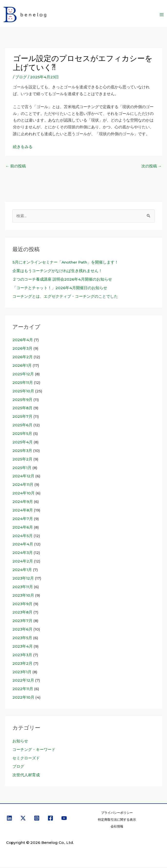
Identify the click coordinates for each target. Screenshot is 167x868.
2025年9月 (22, 400)
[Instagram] (37, 819)
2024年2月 (23, 562)
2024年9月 (23, 503)
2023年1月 (22, 673)
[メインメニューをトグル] (162, 15)
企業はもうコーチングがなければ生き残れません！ (57, 272)
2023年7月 (22, 622)
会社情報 (117, 827)
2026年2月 (23, 358)
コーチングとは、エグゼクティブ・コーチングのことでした (65, 297)
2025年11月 (23, 383)
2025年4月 (23, 443)
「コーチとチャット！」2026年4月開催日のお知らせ (60, 289)
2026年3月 (22, 349)
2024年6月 (23, 528)
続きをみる (23, 148)
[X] (23, 819)
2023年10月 (23, 596)
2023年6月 (22, 630)
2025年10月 (23, 392)
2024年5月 (23, 536)
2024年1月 (22, 571)
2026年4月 (23, 341)
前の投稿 (16, 167)
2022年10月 (23, 698)
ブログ (21, 78)
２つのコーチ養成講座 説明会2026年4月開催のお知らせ (62, 280)
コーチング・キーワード (34, 750)
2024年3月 (23, 554)
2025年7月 (22, 417)
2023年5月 (22, 639)
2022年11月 (23, 690)
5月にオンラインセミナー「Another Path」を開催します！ (65, 263)
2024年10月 (24, 494)
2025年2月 (22, 460)
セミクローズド (26, 759)
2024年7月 (23, 519)
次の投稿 (152, 167)
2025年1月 (22, 468)
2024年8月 (23, 511)
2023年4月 (23, 647)
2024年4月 (23, 545)
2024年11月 (23, 485)
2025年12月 (23, 375)
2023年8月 (22, 613)
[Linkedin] (9, 819)
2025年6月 (22, 426)
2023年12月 (23, 579)
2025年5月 (22, 434)
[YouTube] (64, 819)
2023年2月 (22, 664)
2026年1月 (22, 366)
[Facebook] (50, 819)
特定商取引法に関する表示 (117, 821)
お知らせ (20, 742)
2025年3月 (22, 451)
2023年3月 (22, 656)
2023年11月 (23, 587)
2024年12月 (23, 477)
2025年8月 (22, 409)
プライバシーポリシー (117, 814)
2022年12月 (23, 681)
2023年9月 (22, 605)
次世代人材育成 (26, 776)
